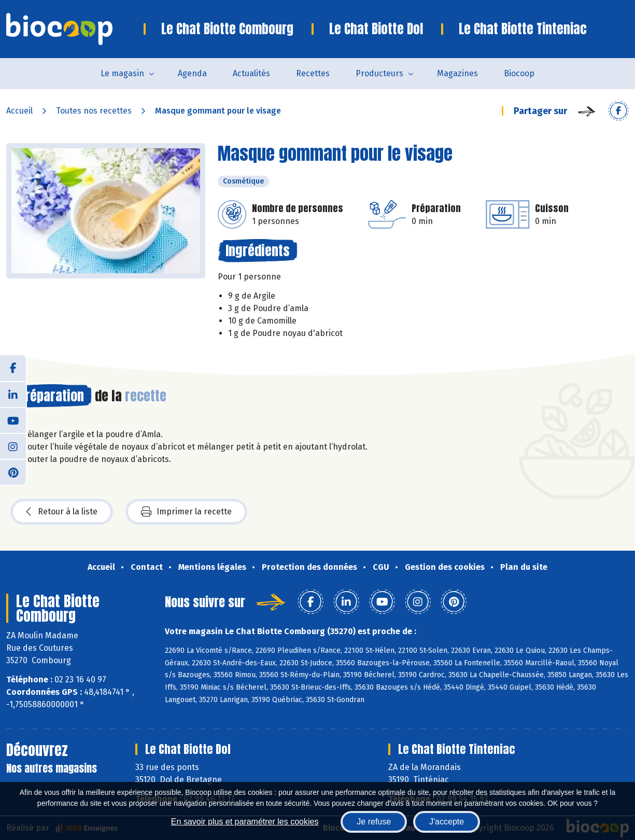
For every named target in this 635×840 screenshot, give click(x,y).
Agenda (192, 73)
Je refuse (374, 822)
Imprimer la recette (186, 512)
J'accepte (447, 822)
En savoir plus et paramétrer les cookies (245, 822)
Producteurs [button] (379, 73)
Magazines (457, 73)
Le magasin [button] (122, 73)
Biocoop (519, 73)
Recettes (313, 73)
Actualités (251, 73)
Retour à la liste (62, 512)
